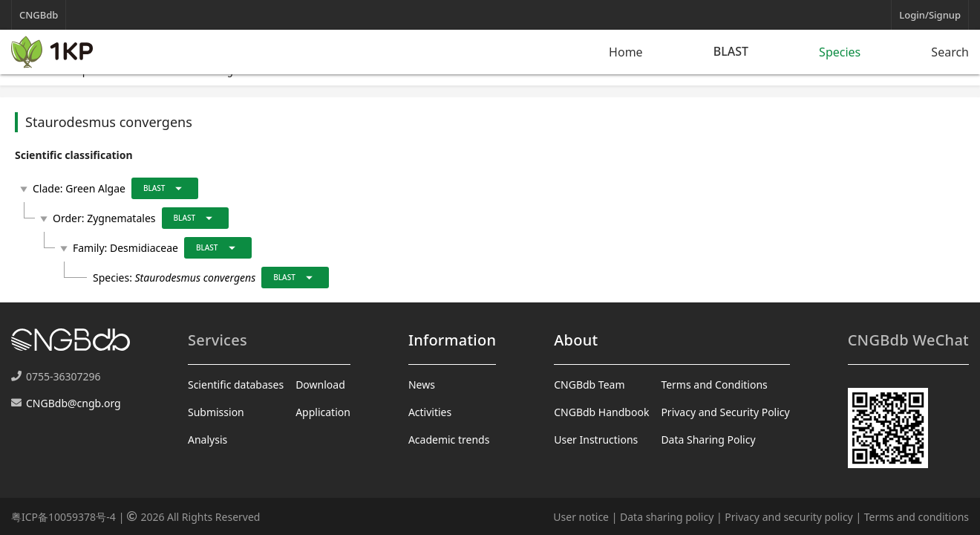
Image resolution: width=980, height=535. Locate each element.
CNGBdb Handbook (601, 412)
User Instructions (596, 440)
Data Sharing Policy (708, 440)
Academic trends (449, 440)
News (422, 385)
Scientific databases (236, 385)
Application (323, 412)
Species (840, 52)
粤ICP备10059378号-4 (63, 517)
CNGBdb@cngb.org (73, 403)
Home (626, 52)
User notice (581, 517)
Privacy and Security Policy (725, 412)
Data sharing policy (667, 517)
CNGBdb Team (589, 385)
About (576, 340)
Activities (430, 412)
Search (950, 52)
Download (320, 385)
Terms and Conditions (714, 385)
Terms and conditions (917, 517)
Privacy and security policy (788, 517)
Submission (216, 412)
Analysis (208, 440)
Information (452, 340)
